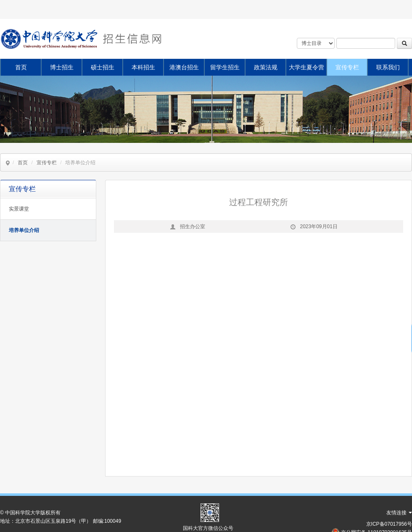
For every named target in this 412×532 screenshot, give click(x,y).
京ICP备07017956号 (389, 524)
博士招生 (62, 67)
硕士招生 (103, 67)
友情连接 (399, 513)
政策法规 (266, 67)
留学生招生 (225, 67)
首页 (21, 67)
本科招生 (143, 67)
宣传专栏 (347, 67)
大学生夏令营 (306, 67)
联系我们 (388, 67)
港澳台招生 (184, 67)
